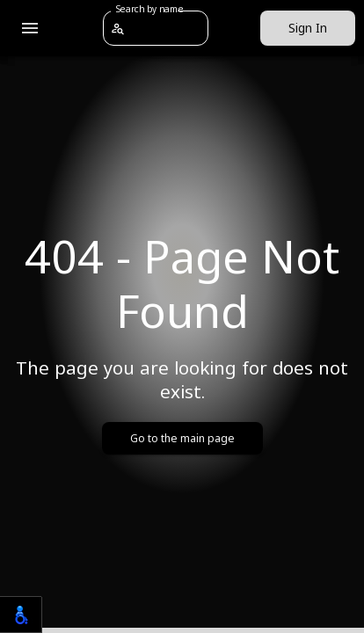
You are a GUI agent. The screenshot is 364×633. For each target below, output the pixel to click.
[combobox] (166, 28)
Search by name (149, 9)
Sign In (308, 29)
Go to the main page (182, 438)
